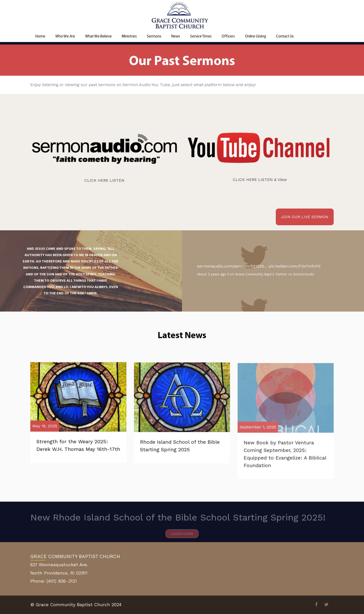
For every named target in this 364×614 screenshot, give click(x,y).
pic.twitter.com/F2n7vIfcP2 (295, 266)
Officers (228, 36)
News (176, 36)
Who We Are (65, 36)
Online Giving (255, 36)
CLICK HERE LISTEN (104, 180)
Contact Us (285, 36)
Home (40, 36)
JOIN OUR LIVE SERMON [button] (305, 217)
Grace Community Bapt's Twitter (261, 274)
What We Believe (98, 36)
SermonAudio (304, 274)
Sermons (154, 36)
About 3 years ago (212, 274)
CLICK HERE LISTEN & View (260, 180)
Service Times (201, 36)
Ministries (129, 36)
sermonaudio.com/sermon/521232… (232, 266)
